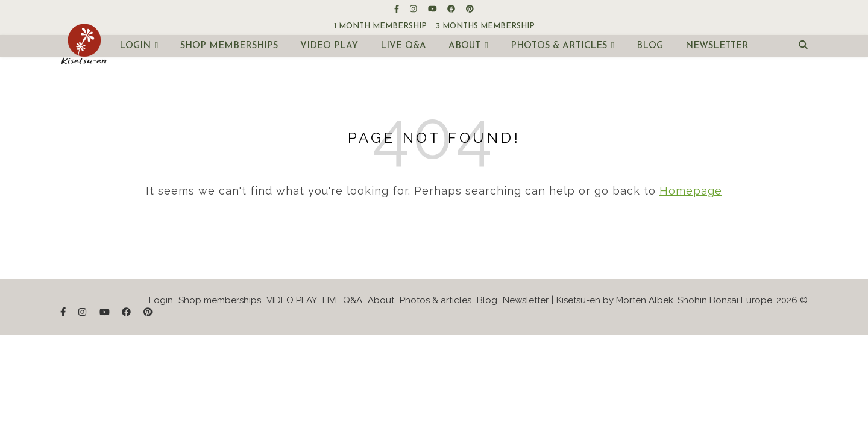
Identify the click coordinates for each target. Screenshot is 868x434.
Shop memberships (229, 46)
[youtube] (433, 9)
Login (135, 46)
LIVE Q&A (403, 46)
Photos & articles (559, 46)
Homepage (691, 191)
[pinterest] (470, 9)
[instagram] (414, 9)
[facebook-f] (398, 9)
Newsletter (717, 46)
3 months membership (485, 26)
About (464, 46)
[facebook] (452, 9)
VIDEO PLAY (329, 46)
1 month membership (380, 26)
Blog (650, 46)
